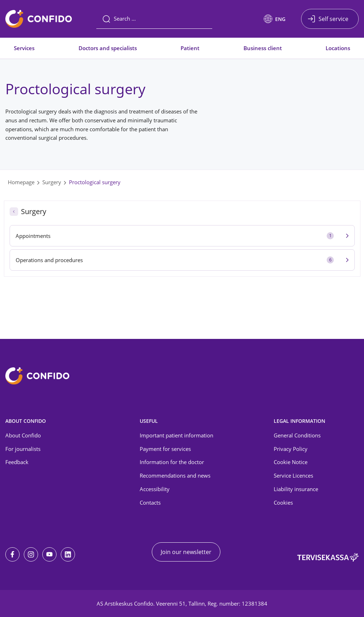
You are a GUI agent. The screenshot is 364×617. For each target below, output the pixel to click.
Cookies (283, 502)
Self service (333, 19)
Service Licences (293, 475)
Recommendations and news (175, 475)
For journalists (23, 449)
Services (24, 48)
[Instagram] (31, 554)
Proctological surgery (95, 182)
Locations (338, 48)
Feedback (17, 462)
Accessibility (155, 489)
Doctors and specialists (108, 48)
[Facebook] (12, 554)
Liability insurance (296, 489)
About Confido (23, 435)
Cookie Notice (291, 462)
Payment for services (165, 449)
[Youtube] (49, 554)
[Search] (154, 19)
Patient (190, 48)
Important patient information (176, 435)
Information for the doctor (172, 462)
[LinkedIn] (68, 554)
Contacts (150, 502)
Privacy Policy (291, 449)
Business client (263, 48)
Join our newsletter (186, 552)
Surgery (52, 182)
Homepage (21, 182)
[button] (275, 19)
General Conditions (297, 435)
